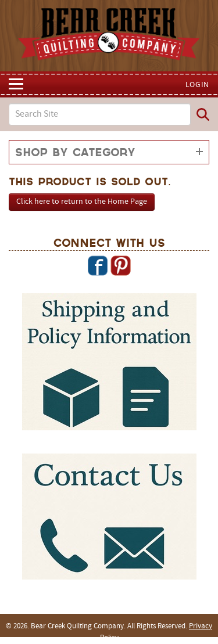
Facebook (98, 265)
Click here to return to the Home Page (82, 202)
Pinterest (120, 265)
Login (198, 85)
